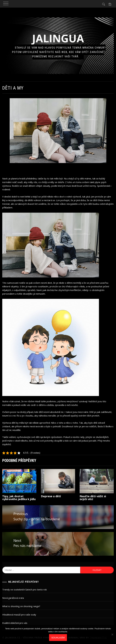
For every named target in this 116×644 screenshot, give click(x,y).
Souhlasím (58, 638)
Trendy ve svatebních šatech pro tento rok (24, 590)
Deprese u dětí (51, 496)
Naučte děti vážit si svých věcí (93, 498)
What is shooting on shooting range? (21, 606)
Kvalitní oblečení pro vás (15, 623)
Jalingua (58, 38)
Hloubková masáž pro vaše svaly (19, 615)
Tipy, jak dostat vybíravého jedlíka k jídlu (19, 498)
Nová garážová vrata (13, 598)
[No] (112, 634)
